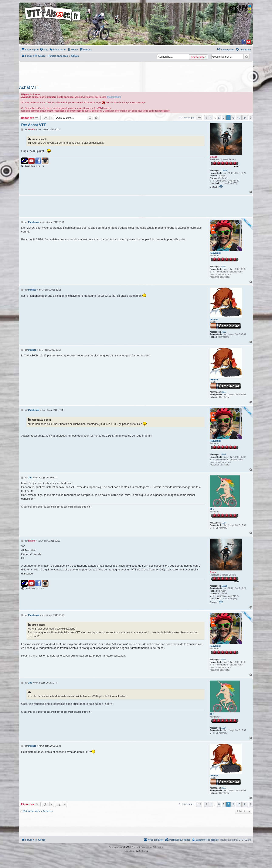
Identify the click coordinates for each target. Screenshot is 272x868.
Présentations (114, 97)
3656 (224, 332)
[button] (199, 118)
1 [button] (211, 118)
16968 (224, 171)
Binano (214, 157)
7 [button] (224, 118)
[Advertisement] (136, 72)
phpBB (126, 847)
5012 (224, 267)
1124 (224, 523)
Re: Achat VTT (34, 125)
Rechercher (198, 57)
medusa (214, 319)
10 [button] (239, 118)
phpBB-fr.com (141, 851)
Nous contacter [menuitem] (154, 840)
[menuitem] (44, 50)
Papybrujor (216, 253)
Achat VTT (29, 87)
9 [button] (233, 118)
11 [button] (245, 118)
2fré (212, 509)
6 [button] (219, 118)
